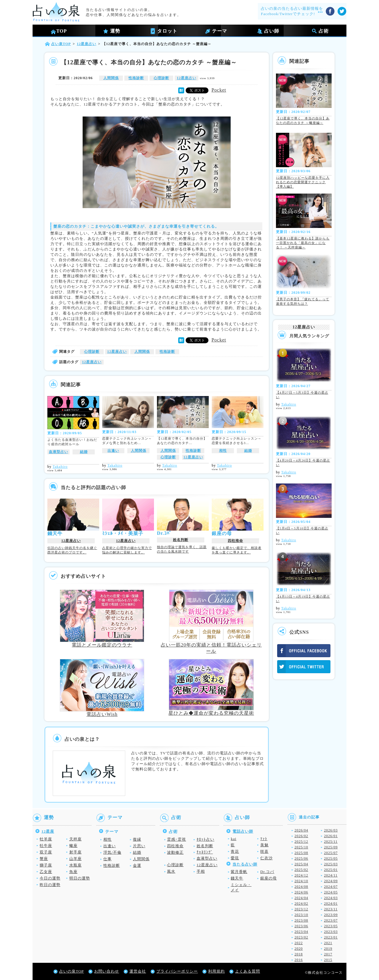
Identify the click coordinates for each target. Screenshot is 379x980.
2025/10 (301, 847)
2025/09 (331, 847)
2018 (299, 954)
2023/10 (301, 915)
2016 (299, 960)
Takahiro (60, 467)
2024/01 (331, 904)
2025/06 (301, 858)
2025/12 (301, 842)
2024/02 (301, 904)
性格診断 (136, 78)
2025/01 (331, 870)
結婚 (84, 452)
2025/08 (301, 853)
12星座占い (187, 78)
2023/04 (301, 932)
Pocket (219, 90)
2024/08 (301, 887)
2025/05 (331, 858)
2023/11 (331, 909)
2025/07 (331, 853)
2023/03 (331, 932)
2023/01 (331, 937)
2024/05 (331, 892)
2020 (299, 949)
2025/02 (301, 870)
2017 (328, 954)
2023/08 (301, 920)
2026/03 (331, 830)
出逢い (113, 451)
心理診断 (161, 78)
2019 (328, 949)
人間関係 (111, 78)
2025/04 (301, 864)
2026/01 (331, 836)
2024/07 (331, 887)
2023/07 (331, 920)
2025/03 (331, 864)
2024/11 (331, 875)
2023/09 (331, 915)
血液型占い (58, 452)
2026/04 (301, 830)
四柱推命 (235, 541)
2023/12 (301, 909)
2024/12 (301, 875)
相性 (223, 451)
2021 (328, 943)
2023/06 (301, 926)
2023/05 (331, 926)
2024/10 (301, 881)
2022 (299, 943)
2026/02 (301, 836)
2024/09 (331, 881)
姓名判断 (181, 540)
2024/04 (301, 898)
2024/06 (301, 892)
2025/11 (331, 842)
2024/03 (331, 898)
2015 (328, 960)
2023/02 (301, 937)
